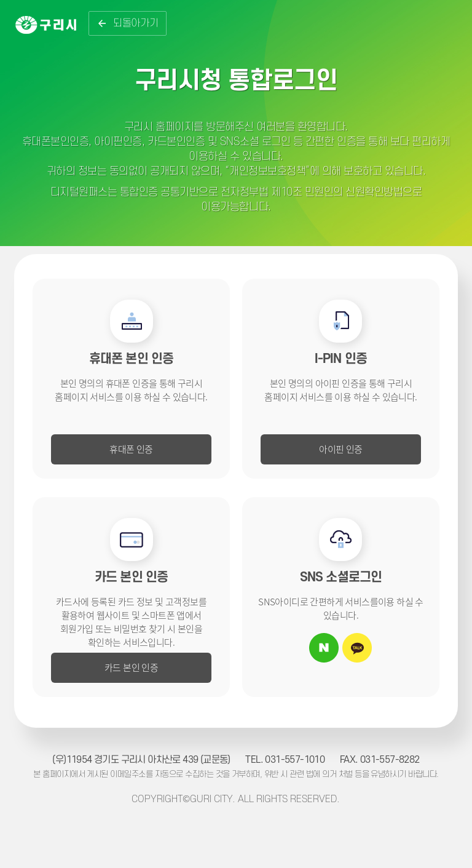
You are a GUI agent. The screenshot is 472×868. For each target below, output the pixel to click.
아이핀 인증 (340, 449)
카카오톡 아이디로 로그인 (357, 648)
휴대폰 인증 (131, 449)
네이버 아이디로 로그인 (324, 648)
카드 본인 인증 (131, 667)
